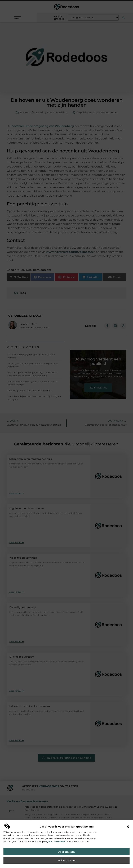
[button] (128, 831)
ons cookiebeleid (57, 846)
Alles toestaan (67, 856)
